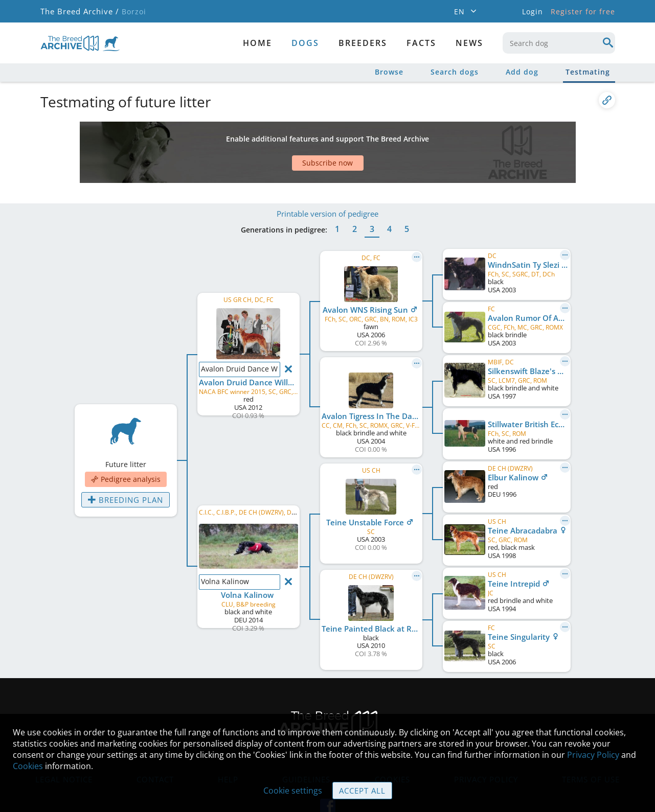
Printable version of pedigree (327, 183)
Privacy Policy (593, 755)
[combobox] (559, 43)
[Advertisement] (288, 140)
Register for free (583, 11)
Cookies (28, 767)
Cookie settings (293, 791)
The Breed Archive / (79, 11)
